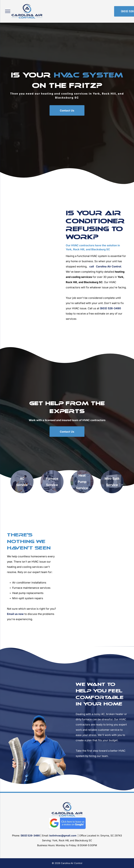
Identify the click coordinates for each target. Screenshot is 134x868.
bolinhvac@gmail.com (63, 835)
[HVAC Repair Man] (97, 577)
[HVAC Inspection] (19, 256)
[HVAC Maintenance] (19, 279)
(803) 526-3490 (110, 308)
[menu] (8, 11)
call (92, 266)
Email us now (15, 614)
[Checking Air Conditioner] (43, 252)
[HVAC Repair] (43, 275)
